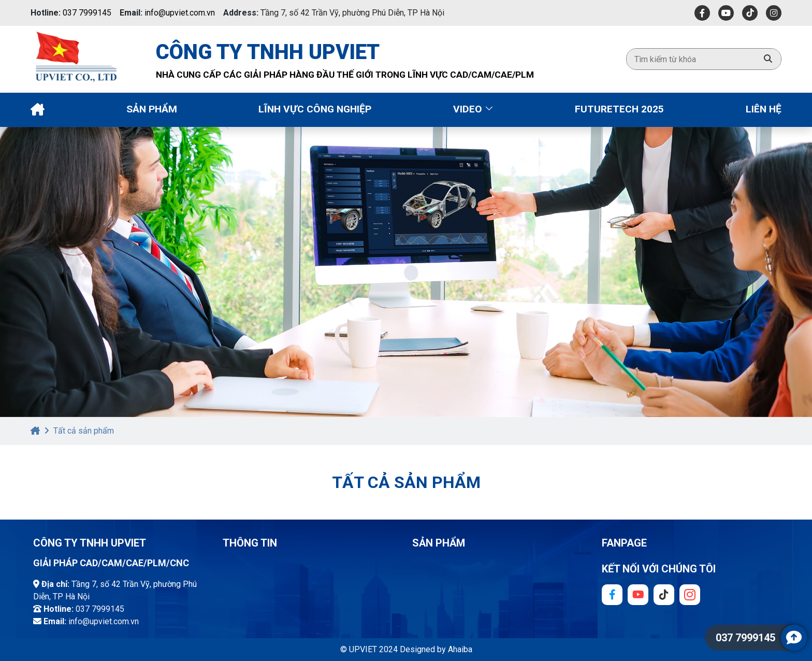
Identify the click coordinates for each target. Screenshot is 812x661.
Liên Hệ (764, 109)
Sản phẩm (152, 109)
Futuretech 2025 (619, 109)
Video (473, 109)
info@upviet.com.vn (180, 13)
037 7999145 (87, 13)
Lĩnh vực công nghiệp (315, 109)
